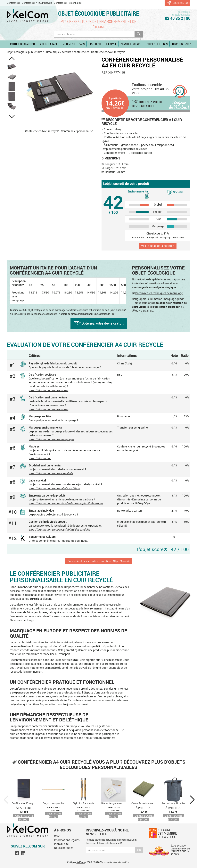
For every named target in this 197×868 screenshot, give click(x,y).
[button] (12, 59)
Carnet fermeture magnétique (147, 803)
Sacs (82, 44)
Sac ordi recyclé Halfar (173, 803)
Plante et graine (131, 44)
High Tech (95, 44)
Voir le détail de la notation (158, 246)
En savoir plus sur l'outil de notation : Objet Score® (98, 561)
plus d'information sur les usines (49, 390)
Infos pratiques (181, 44)
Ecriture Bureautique (22, 44)
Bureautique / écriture (58, 52)
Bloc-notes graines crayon (115, 803)
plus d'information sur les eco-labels (51, 473)
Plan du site (61, 844)
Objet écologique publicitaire (99, 13)
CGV (57, 836)
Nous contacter (179, 3)
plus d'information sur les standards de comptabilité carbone (66, 503)
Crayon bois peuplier (54, 803)
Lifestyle (111, 44)
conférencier (81, 52)
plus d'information (40, 458)
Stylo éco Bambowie (83, 803)
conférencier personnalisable (31, 689)
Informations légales (67, 840)
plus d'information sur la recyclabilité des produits (59, 529)
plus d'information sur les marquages (51, 439)
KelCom (81, 862)
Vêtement (69, 44)
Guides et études (157, 44)
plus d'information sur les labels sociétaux (54, 488)
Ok (139, 850)
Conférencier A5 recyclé (24, 803)
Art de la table (49, 44)
